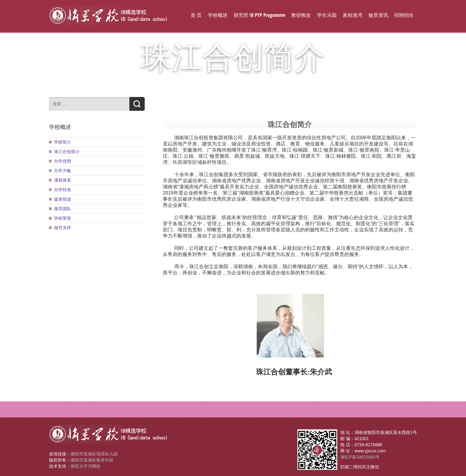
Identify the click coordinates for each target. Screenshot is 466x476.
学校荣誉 (63, 218)
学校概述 (218, 15)
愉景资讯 (378, 15)
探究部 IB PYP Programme (259, 15)
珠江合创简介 (67, 152)
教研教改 (301, 15)
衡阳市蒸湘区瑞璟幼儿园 (94, 454)
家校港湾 (353, 15)
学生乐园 (327, 15)
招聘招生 (404, 15)
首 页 (196, 15)
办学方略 (63, 171)
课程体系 (63, 180)
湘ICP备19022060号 (360, 457)
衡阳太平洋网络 (86, 466)
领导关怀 (63, 228)
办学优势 (63, 161)
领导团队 (63, 209)
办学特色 (63, 190)
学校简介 (63, 142)
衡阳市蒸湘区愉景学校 (92, 460)
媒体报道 (63, 199)
